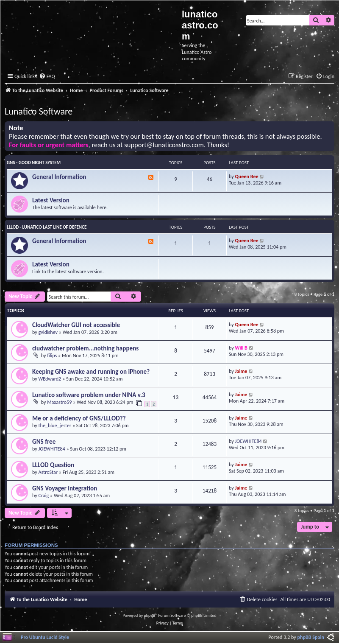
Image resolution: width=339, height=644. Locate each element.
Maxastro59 (59, 402)
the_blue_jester (55, 425)
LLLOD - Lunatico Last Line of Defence (47, 227)
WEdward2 (50, 379)
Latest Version (51, 200)
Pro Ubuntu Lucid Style (45, 637)
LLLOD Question (53, 465)
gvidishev (48, 332)
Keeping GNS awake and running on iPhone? (91, 372)
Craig (44, 495)
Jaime (241, 371)
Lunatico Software (39, 111)
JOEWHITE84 (52, 449)
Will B (241, 348)
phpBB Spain (311, 637)
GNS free (44, 442)
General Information (59, 177)
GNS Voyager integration (65, 488)
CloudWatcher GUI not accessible (76, 325)
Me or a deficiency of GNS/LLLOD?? (79, 418)
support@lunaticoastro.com (164, 145)
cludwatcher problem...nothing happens (85, 348)
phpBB (150, 615)
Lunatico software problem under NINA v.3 (89, 395)
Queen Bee (247, 176)
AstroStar (48, 472)
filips (52, 355)
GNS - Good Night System (34, 163)
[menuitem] (47, 77)
